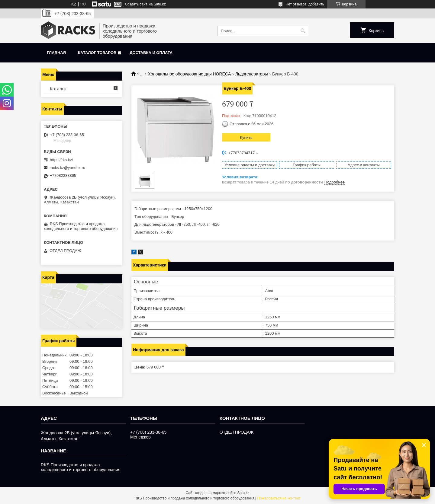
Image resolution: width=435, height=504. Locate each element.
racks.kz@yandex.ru (67, 168)
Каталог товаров (97, 53)
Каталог (58, 89)
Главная (56, 53)
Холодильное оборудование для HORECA (190, 74)
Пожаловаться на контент (279, 498)
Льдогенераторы (252, 74)
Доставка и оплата (151, 53)
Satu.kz (243, 493)
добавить (316, 4)
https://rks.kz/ (61, 160)
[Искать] (303, 31)
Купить (246, 137)
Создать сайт (136, 4)
